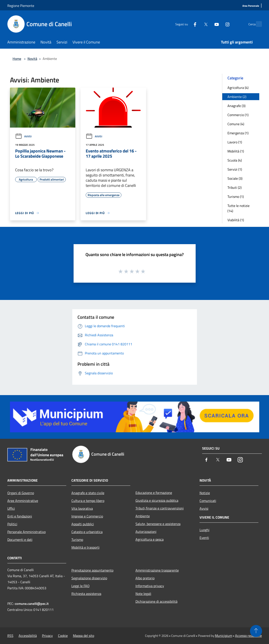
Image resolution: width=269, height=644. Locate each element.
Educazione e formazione (154, 493)
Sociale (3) (235, 178)
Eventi (204, 538)
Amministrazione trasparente (157, 570)
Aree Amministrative (23, 501)
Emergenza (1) (238, 133)
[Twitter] (197, 24)
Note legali (143, 594)
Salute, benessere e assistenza (158, 524)
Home (17, 59)
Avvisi (23, 136)
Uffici (11, 508)
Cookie (63, 636)
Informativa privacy (150, 586)
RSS (10, 636)
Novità (32, 59)
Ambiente (143, 516)
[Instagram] (218, 24)
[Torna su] (256, 631)
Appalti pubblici (83, 524)
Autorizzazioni (146, 532)
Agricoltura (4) (238, 88)
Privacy (47, 636)
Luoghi (205, 530)
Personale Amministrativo (27, 532)
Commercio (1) (238, 115)
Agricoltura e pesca (150, 539)
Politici (12, 524)
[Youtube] (207, 24)
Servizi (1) (235, 169)
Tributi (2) (234, 187)
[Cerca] (257, 24)
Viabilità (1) (236, 220)
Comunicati (208, 501)
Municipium (224, 636)
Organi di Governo (21, 493)
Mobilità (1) (236, 151)
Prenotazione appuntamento (92, 570)
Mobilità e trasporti (85, 547)
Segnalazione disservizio (89, 578)
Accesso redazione (248, 636)
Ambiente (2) (237, 97)
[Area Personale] (251, 6)
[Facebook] (186, 24)
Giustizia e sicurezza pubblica (157, 500)
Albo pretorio (145, 578)
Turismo (77, 540)
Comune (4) (236, 124)
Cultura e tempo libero (88, 501)
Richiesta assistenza (86, 594)
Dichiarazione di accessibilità (156, 601)
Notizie (205, 493)
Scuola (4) (235, 160)
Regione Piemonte (21, 6)
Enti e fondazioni (20, 516)
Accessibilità (28, 636)
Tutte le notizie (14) (238, 208)
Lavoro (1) (235, 142)
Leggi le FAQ (81, 586)
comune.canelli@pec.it (32, 604)
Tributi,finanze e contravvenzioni (160, 508)
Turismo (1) (236, 197)
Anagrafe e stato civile (88, 493)
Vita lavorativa (82, 508)
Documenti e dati (20, 540)
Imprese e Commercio (87, 516)
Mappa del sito (84, 636)
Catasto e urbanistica (87, 532)
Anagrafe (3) (236, 106)
